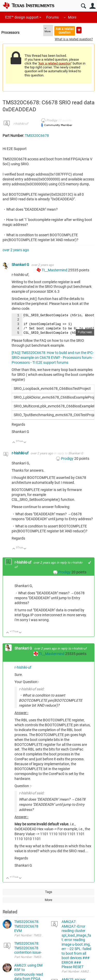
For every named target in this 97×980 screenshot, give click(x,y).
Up (14, 443)
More (72, 17)
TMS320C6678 (37, 136)
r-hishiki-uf (21, 124)
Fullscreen (85, 332)
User (92, 6)
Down (25, 443)
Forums (53, 17)
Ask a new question (79, 30)
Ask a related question (65, 31)
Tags (49, 892)
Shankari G (21, 265)
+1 (90, 562)
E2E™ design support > (23, 17)
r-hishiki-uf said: (31, 689)
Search (83, 6)
